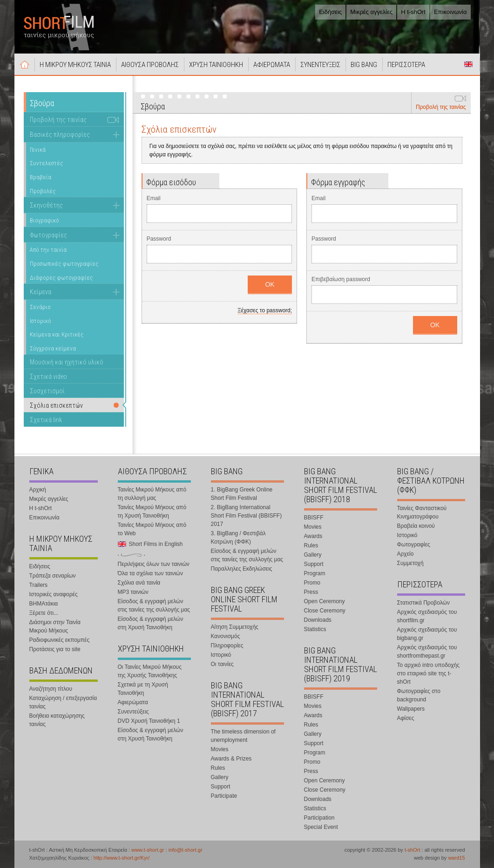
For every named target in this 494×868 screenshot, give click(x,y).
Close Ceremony (325, 611)
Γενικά (38, 150)
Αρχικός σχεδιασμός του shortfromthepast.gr (427, 652)
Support (221, 787)
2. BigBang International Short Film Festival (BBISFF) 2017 (247, 516)
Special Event (321, 827)
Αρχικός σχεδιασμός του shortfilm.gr (427, 616)
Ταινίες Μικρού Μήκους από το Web (152, 529)
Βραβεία (41, 177)
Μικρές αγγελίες (371, 12)
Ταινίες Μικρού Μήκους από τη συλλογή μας (152, 494)
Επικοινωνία (450, 12)
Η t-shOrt (413, 12)
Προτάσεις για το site (55, 649)
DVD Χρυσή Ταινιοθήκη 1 (149, 721)
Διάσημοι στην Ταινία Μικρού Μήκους (55, 626)
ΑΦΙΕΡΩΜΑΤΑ (272, 65)
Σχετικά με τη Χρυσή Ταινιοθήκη (143, 689)
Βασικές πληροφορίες (60, 135)
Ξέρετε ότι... (44, 613)
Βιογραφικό (44, 220)
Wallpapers (411, 709)
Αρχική (25, 64)
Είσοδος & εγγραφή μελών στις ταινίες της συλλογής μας (154, 606)
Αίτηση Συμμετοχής (235, 627)
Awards (313, 536)
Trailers (39, 585)
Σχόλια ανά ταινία (139, 583)
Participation (319, 818)
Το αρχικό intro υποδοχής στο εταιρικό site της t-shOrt (428, 673)
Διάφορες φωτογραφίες (61, 278)
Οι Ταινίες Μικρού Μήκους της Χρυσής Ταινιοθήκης (150, 671)
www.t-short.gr (148, 850)
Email (154, 198)
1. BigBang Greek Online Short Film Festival (242, 494)
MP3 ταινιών (133, 592)
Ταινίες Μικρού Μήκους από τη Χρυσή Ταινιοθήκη (152, 511)
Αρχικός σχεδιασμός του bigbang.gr (427, 634)
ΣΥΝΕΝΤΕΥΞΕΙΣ (320, 65)
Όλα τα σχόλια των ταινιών (150, 573)
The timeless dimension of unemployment (243, 736)
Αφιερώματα (133, 702)
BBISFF (314, 518)
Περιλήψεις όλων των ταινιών (154, 564)
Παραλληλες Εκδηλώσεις (242, 569)
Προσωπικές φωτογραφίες (64, 264)
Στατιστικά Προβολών (423, 603)
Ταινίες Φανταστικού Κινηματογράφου (422, 512)
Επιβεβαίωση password (341, 279)
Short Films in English (468, 64)
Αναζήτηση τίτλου (51, 689)
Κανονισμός (226, 636)
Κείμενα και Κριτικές (57, 334)
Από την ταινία (48, 250)
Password (159, 239)
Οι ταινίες (222, 664)
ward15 (456, 858)
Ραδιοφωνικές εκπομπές (60, 640)
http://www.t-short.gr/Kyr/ (122, 858)
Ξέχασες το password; (265, 310)
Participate (224, 796)
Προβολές (43, 191)
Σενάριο (40, 307)
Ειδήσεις (330, 12)
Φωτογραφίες (48, 235)
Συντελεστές (46, 163)
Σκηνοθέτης (46, 205)
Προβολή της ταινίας (441, 107)
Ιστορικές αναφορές (54, 594)
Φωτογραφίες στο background (419, 695)
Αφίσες (406, 718)
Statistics (315, 629)
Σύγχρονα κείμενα (53, 348)
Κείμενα (41, 292)
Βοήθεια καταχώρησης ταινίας (57, 720)
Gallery (220, 777)
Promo (312, 583)
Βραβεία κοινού (416, 526)
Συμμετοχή (410, 563)
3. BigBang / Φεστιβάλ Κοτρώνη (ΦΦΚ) (238, 538)
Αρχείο (406, 554)
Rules (218, 768)
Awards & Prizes (231, 759)
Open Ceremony (325, 601)
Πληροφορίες (227, 646)
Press (311, 592)
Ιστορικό (41, 321)
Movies (220, 749)
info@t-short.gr (186, 850)
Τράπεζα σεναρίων (53, 576)
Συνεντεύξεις (133, 712)
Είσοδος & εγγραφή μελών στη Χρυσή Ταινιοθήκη (151, 623)
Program (315, 573)
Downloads (318, 620)
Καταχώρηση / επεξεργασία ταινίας (63, 702)
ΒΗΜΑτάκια (44, 604)
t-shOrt (413, 850)
